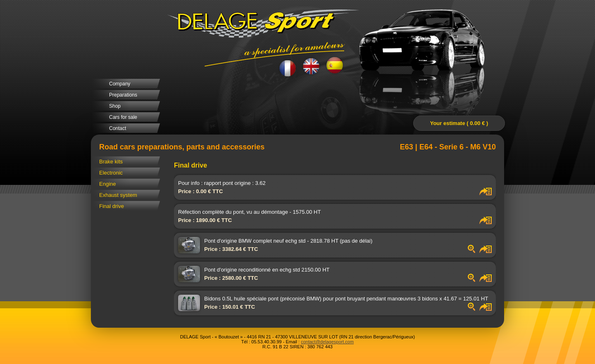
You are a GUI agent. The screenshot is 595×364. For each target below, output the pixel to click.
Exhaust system (118, 195)
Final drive (112, 206)
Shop (115, 106)
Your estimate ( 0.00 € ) (459, 123)
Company (120, 84)
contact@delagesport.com (327, 342)
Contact (118, 128)
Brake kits (111, 162)
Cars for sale (123, 117)
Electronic (111, 173)
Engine (107, 184)
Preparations (123, 95)
